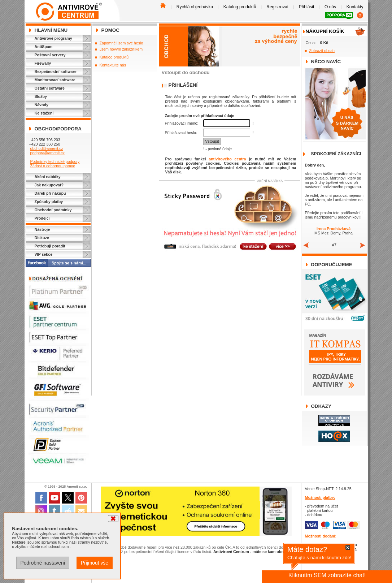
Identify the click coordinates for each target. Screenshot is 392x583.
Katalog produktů (240, 7)
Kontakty (355, 7)
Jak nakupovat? (49, 185)
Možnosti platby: (320, 497)
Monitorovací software (55, 80)
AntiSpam (44, 47)
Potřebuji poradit (50, 246)
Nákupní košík (325, 31)
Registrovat (277, 7)
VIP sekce (44, 254)
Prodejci (42, 218)
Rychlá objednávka (195, 7)
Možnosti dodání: (321, 536)
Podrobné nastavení (43, 563)
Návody (42, 105)
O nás (330, 7)
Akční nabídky (48, 177)
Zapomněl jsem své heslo (121, 43)
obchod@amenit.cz (46, 148)
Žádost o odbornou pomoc (52, 166)
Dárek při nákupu (50, 193)
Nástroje (42, 229)
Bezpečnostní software (56, 72)
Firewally (43, 63)
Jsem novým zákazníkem (121, 49)
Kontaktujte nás (113, 65)
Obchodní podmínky (53, 210)
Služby (41, 96)
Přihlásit (307, 7)
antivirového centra (227, 159)
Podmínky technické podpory (55, 161)
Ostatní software (50, 88)
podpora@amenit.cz (47, 153)
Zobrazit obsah (322, 51)
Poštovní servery (50, 55)
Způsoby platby (49, 202)
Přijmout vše (95, 563)
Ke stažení (44, 113)
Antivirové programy (53, 38)
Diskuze (42, 238)
